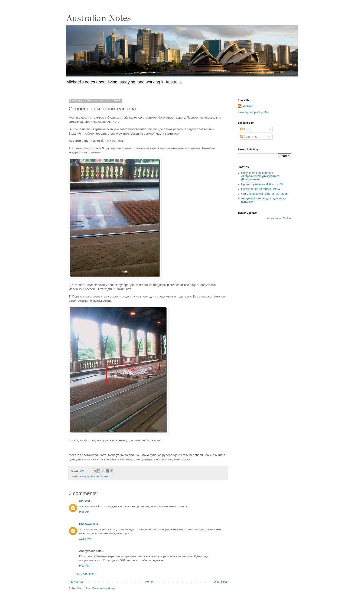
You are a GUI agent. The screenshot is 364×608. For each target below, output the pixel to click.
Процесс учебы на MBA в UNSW (262, 184)
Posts (245, 129)
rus (81, 501)
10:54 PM (85, 539)
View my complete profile (253, 112)
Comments (249, 137)
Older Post (220, 582)
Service (94, 476)
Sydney (104, 476)
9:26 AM (84, 512)
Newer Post (77, 582)
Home (149, 582)
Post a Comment (85, 574)
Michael (247, 106)
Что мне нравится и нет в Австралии (265, 194)
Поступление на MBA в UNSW (261, 189)
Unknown (85, 524)
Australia (84, 476)
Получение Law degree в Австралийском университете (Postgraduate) (260, 176)
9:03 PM (84, 566)
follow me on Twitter (279, 218)
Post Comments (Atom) (100, 588)
